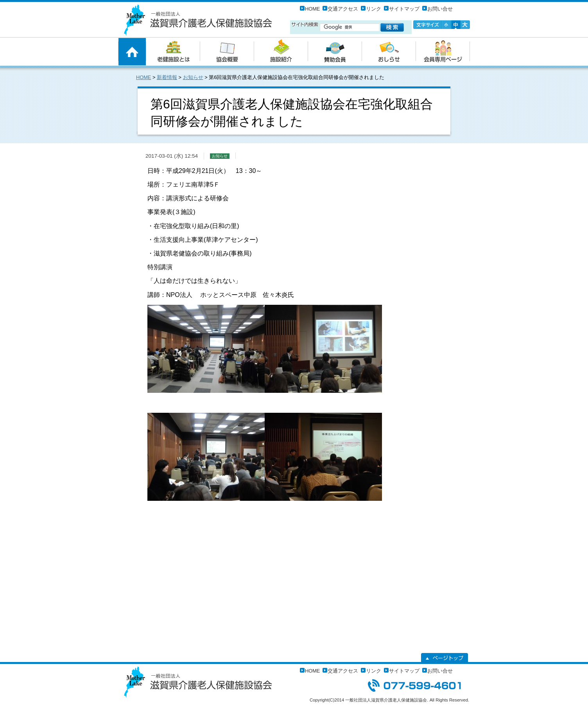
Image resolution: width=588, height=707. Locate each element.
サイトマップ (404, 9)
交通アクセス (343, 9)
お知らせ (193, 77)
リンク (374, 9)
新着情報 (167, 77)
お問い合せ (440, 9)
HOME (312, 9)
